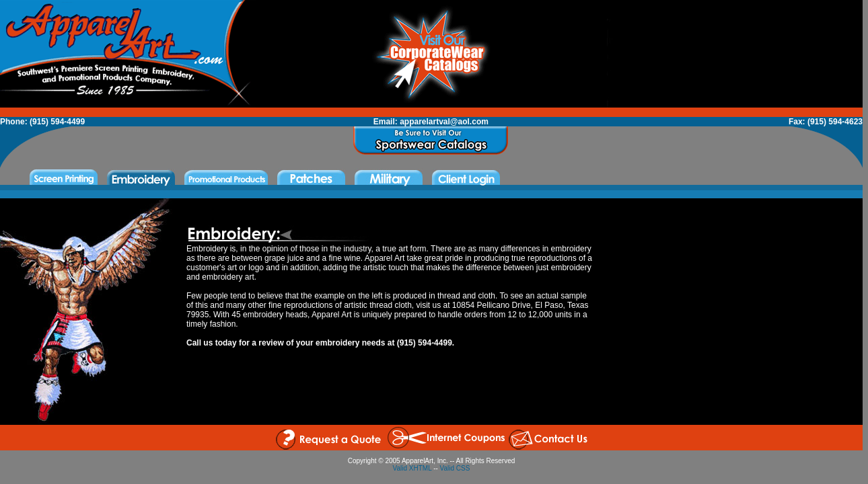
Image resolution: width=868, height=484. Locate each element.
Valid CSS (455, 468)
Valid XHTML (412, 468)
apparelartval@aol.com (444, 122)
